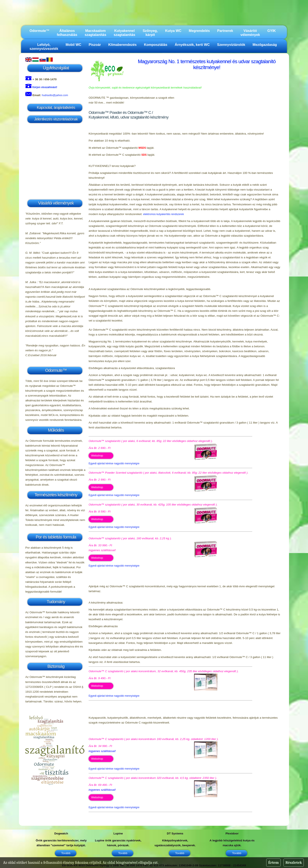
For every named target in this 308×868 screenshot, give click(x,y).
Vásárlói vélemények (250, 33)
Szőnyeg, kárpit (150, 33)
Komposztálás (156, 45)
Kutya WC (173, 31)
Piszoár (95, 45)
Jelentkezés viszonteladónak (56, 119)
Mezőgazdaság (265, 45)
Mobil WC (73, 45)
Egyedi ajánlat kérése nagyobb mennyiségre (114, 463)
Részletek (294, 863)
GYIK (272, 31)
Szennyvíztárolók (231, 45)
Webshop (97, 456)
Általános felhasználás (67, 33)
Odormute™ (39, 31)
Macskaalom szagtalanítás (95, 33)
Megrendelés (199, 31)
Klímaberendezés (122, 45)
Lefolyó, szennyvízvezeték (44, 47)
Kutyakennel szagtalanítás (124, 33)
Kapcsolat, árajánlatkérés (56, 107)
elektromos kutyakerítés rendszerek (163, 214)
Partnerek (225, 31)
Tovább (66, 853)
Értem (273, 863)
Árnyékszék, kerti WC (192, 45)
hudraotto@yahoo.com (55, 95)
